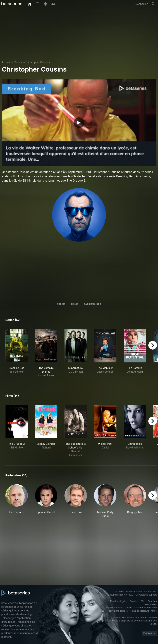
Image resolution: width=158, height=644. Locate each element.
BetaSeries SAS (114, 608)
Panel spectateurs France (144, 611)
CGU (143, 601)
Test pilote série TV (119, 611)
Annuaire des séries (125, 591)
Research (152, 608)
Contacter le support (146, 595)
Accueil (6, 62)
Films (75, 304)
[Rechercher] (153, 4)
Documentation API (118, 595)
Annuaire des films (147, 591)
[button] (17, 501)
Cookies (134, 601)
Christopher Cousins (38, 62)
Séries (18, 62)
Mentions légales (119, 601)
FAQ (131, 595)
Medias (128, 608)
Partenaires (93, 304)
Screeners (140, 608)
